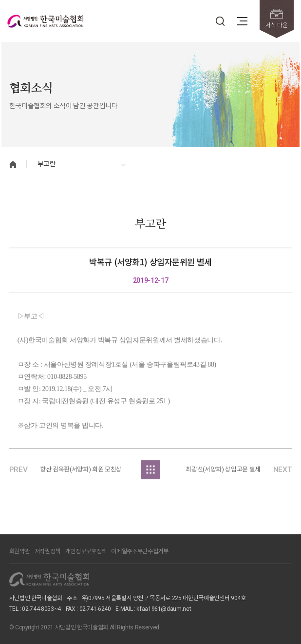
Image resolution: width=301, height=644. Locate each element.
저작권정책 (47, 551)
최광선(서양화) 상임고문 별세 (223, 472)
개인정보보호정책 (86, 551)
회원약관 (20, 551)
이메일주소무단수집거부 (140, 551)
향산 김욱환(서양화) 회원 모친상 (81, 472)
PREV (19, 472)
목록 (151, 473)
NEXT (283, 472)
